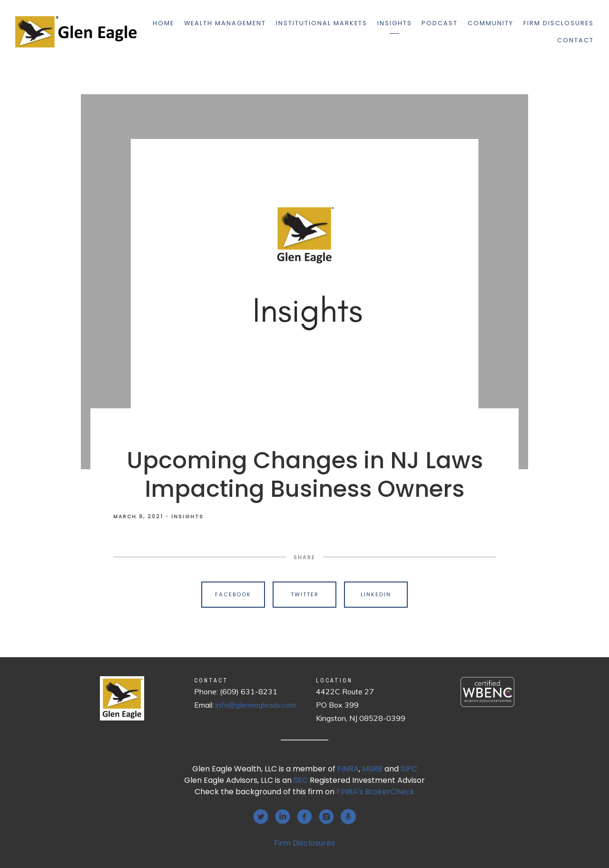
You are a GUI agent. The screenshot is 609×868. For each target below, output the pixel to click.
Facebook (233, 594)
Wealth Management (225, 23)
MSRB (372, 769)
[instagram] (326, 817)
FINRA (348, 769)
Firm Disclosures (559, 23)
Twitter (305, 594)
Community (491, 23)
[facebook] (304, 817)
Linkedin (376, 594)
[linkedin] (283, 817)
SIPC (409, 769)
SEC (301, 780)
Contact (575, 40)
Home (163, 23)
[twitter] (261, 817)
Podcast (440, 23)
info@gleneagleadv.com (256, 705)
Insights (395, 23)
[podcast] (348, 817)
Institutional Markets (322, 23)
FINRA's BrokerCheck (375, 792)
